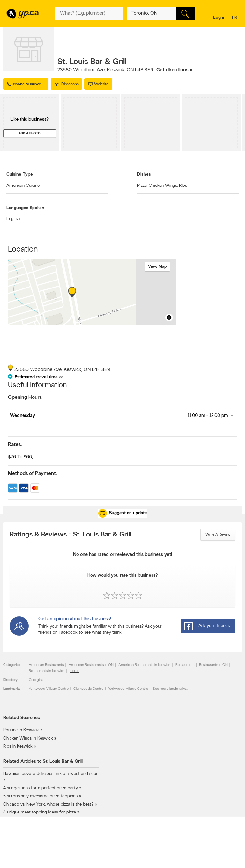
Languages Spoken (25, 208)
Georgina (36, 680)
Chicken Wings (163, 186)
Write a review (218, 535)
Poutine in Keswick (21, 730)
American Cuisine (23, 186)
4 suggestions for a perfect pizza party (41, 788)
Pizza (142, 186)
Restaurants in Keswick (47, 671)
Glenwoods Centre (88, 689)
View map (157, 267)
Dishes (144, 175)
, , (125, 70)
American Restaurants (46, 665)
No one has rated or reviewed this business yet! (122, 555)
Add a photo (30, 133)
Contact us (232, 856)
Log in (219, 18)
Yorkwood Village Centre (49, 689)
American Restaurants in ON (91, 665)
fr (235, 18)
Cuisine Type (20, 175)
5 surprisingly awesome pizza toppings (40, 796)
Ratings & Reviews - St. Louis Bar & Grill (71, 535)
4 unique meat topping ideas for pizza (40, 812)
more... (74, 671)
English (13, 219)
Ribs (183, 186)
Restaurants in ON (213, 665)
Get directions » (174, 70)
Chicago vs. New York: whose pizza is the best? (48, 804)
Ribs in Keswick (18, 746)
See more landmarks (169, 689)
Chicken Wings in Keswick (28, 738)
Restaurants (185, 665)
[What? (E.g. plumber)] (89, 14)
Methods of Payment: (32, 474)
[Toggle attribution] (169, 317)
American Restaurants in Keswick (145, 665)
